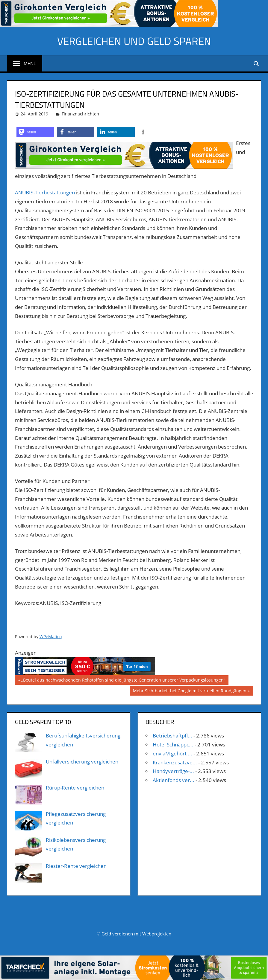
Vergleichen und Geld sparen (134, 41)
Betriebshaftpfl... (172, 736)
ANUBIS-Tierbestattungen (45, 192)
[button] (35, 132)
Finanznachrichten (80, 114)
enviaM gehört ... (172, 753)
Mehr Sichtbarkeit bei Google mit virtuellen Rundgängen (190, 691)
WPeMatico (51, 637)
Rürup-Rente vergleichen (75, 788)
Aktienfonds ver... (174, 780)
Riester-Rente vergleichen (76, 866)
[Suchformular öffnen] (257, 63)
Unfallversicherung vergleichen (82, 762)
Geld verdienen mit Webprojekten (136, 934)
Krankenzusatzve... (175, 762)
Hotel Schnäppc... (173, 744)
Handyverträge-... (173, 771)
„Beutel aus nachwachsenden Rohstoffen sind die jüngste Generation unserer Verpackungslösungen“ (123, 681)
